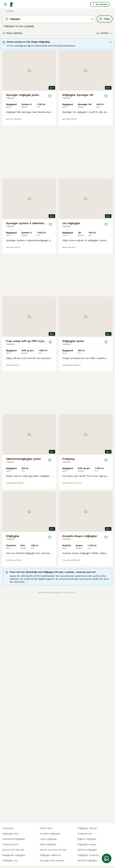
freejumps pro (10, 844)
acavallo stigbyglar (50, 834)
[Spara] (50, 96)
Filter (105, 19)
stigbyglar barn (11, 834)
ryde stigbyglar (48, 844)
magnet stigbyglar (87, 839)
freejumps (8, 828)
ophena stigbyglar (87, 850)
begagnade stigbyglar (14, 855)
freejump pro (85, 834)
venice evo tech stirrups (53, 850)
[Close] (110, 42)
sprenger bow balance (52, 861)
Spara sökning (12, 33)
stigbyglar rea (10, 861)
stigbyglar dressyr (87, 828)
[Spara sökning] (107, 858)
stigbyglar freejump (88, 855)
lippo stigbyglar (48, 839)
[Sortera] (104, 33)
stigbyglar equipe (87, 844)
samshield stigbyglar (14, 839)
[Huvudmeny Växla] (5, 4)
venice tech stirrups (13, 850)
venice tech (46, 828)
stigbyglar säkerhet (50, 855)
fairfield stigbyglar (87, 861)
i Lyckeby (29, 26)
